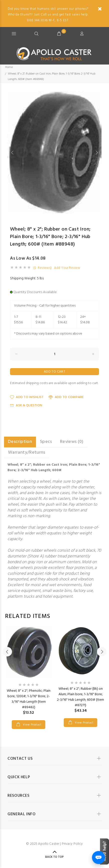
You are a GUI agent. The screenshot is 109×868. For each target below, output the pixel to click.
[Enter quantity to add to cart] (54, 354)
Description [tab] (20, 442)
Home (9, 67)
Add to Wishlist (27, 397)
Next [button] (97, 153)
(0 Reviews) (42, 268)
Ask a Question (26, 405)
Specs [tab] (46, 442)
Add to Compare (66, 397)
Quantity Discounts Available (35, 292)
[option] (54, 152)
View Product (31, 725)
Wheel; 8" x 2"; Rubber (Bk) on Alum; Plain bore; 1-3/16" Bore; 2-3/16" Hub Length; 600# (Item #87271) (80, 697)
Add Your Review (67, 268)
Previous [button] (12, 153)
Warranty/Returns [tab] (27, 453)
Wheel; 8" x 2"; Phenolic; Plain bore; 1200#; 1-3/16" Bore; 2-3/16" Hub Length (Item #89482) (29, 699)
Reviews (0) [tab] (72, 442)
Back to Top (54, 857)
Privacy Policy (72, 844)
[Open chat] (98, 857)
